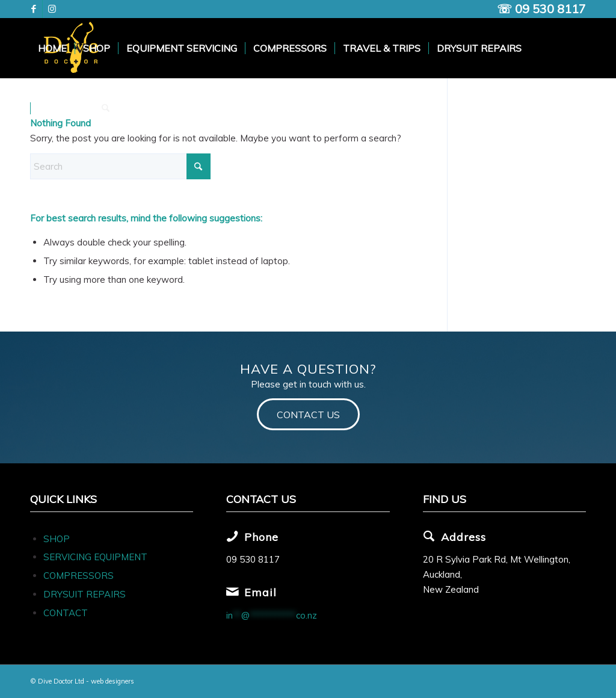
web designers (112, 681)
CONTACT (66, 613)
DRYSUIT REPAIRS (85, 594)
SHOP (57, 539)
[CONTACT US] (308, 414)
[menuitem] (52, 48)
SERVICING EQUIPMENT (95, 557)
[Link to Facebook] (33, 9)
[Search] (106, 108)
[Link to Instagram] (52, 9)
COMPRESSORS (80, 576)
